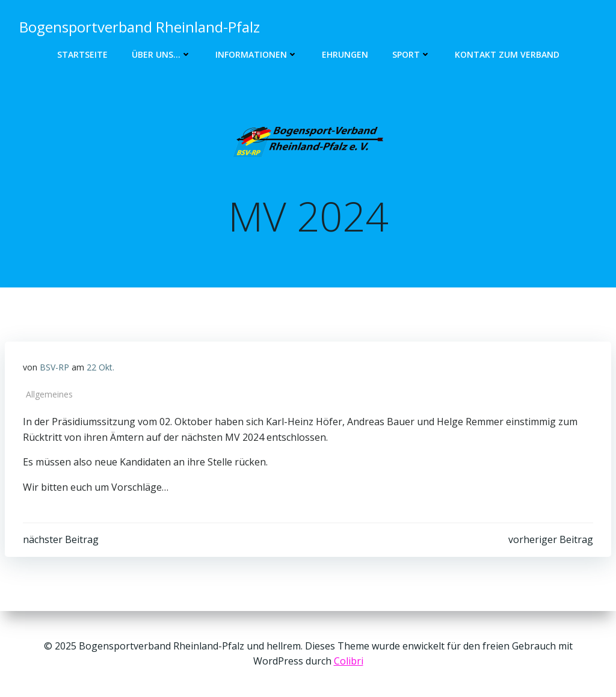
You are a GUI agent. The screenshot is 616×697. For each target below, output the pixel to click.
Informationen (257, 54)
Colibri (349, 661)
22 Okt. (100, 367)
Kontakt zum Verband (507, 54)
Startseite (82, 54)
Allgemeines (49, 394)
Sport (411, 54)
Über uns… (162, 54)
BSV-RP (54, 367)
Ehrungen (345, 54)
